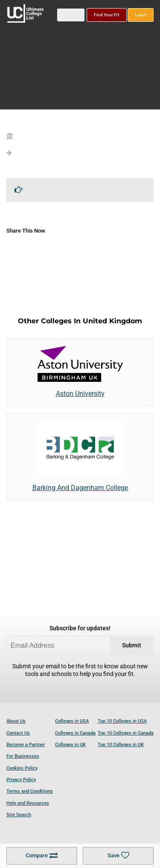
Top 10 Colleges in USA (122, 721)
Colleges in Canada (75, 733)
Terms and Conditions (30, 791)
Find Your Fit (106, 15)
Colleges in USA (72, 721)
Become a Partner (26, 745)
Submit (132, 645)
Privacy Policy (21, 780)
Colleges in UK (70, 745)
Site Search (19, 815)
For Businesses (23, 756)
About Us (16, 721)
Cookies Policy (22, 768)
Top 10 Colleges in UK (121, 745)
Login (141, 15)
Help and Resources (28, 803)
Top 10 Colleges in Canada (126, 733)
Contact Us (18, 733)
